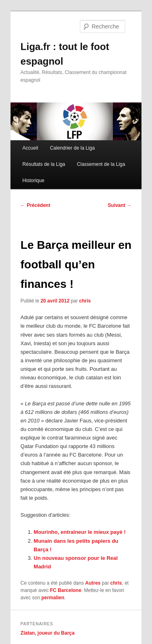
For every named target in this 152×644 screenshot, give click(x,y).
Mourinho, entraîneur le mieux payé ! (80, 532)
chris (85, 301)
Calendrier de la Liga (72, 148)
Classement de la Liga (101, 164)
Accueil (30, 148)
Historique (33, 181)
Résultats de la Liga (44, 164)
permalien (53, 598)
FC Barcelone (65, 590)
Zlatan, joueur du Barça (48, 633)
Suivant (120, 205)
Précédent (35, 205)
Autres (93, 583)
